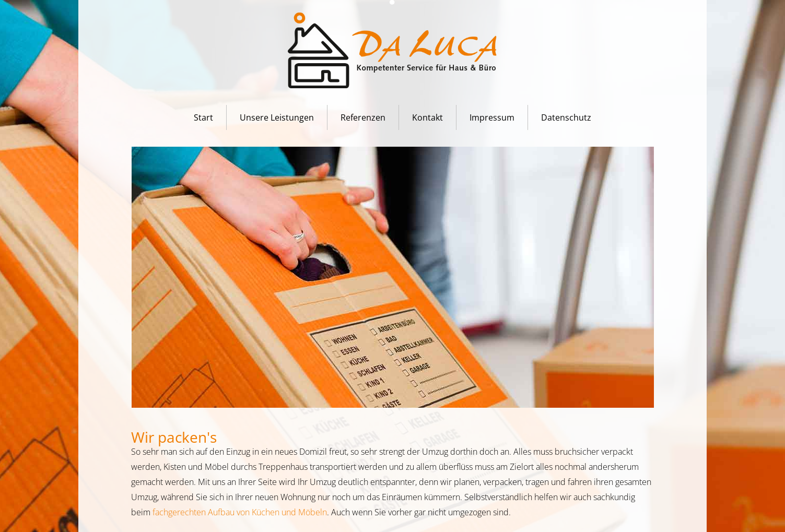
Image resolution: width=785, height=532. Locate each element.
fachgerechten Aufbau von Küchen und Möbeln (240, 512)
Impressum (492, 117)
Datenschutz (566, 117)
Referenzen (363, 117)
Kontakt (427, 117)
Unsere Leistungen (277, 117)
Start (203, 117)
